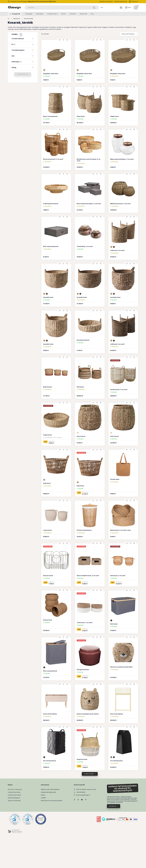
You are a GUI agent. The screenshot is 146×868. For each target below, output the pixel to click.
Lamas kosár (48, 530)
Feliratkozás (113, 806)
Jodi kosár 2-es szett (117, 250)
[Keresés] (94, 8)
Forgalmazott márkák (14, 795)
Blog (92, 14)
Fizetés (43, 795)
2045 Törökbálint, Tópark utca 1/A (86, 789)
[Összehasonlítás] (60, 40)
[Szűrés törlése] (21, 34)
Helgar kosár (115, 116)
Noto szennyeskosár (50, 671)
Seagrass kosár (82, 759)
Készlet (64, 14)
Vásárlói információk (106, 2)
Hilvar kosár (81, 116)
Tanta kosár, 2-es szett (85, 623)
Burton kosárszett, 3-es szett (53, 159)
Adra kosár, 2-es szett (118, 576)
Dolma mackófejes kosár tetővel (88, 714)
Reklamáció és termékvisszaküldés (52, 801)
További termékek (89, 774)
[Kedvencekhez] (63, 40)
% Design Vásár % (52, 14)
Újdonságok (40, 14)
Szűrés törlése (22, 74)
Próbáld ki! (73, 14)
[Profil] (128, 7)
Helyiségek (29, 14)
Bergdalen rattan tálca (51, 74)
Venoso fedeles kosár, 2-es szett (88, 576)
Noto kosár (114, 624)
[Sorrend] (129, 34)
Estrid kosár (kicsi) (83, 340)
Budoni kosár (48, 387)
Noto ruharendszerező (51, 246)
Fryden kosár (48, 435)
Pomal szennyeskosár (84, 530)
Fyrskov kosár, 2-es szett (119, 389)
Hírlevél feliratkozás (121, 2)
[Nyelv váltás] (102, 8)
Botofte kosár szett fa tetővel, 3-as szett (89, 160)
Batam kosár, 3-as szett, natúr (121, 530)
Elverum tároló (48, 576)
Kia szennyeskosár (50, 761)
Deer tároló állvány (117, 714)
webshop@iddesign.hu (83, 795)
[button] (15, 14)
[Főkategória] (8, 19)
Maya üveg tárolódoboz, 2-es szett (122, 159)
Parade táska (115, 479)
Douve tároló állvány (50, 714)
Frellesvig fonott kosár (51, 204)
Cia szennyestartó (116, 761)
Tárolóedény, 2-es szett (85, 246)
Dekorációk (17, 19)
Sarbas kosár (48, 620)
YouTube (82, 800)
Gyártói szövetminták (14, 801)
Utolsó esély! (81, 453)
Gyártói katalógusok (14, 798)
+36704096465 (81, 792)
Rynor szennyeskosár (50, 116)
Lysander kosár (48, 297)
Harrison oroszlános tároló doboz (121, 667)
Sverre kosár (81, 436)
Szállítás (43, 798)
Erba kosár (80, 387)
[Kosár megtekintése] (136, 7)
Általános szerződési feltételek (50, 789)
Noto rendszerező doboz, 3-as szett (89, 204)
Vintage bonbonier (83, 670)
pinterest (86, 800)
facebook (74, 800)
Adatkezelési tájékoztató (48, 792)
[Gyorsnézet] (67, 40)
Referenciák (83, 14)
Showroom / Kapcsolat (15, 789)
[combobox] (62, 8)
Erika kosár (47, 483)
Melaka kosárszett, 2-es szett (120, 204)
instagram (78, 800)
